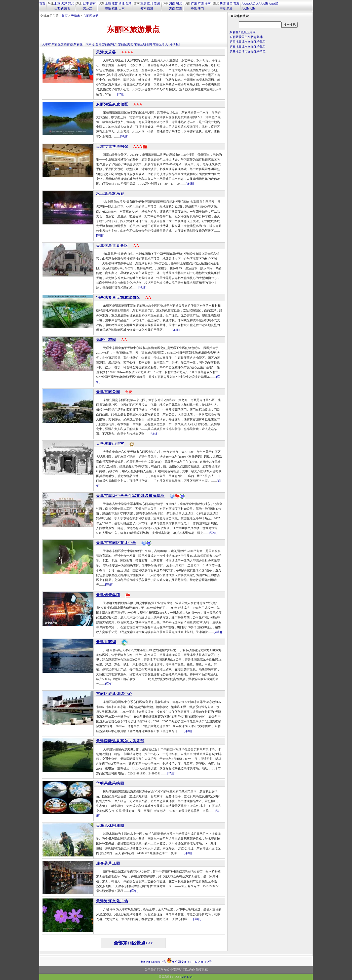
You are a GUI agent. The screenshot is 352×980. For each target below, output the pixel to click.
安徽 (108, 9)
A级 (252, 9)
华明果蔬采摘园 (110, 783)
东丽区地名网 (143, 44)
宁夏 (223, 9)
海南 (208, 4)
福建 (115, 9)
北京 (57, 4)
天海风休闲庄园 (110, 826)
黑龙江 (88, 9)
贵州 (157, 4)
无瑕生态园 (106, 340)
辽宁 (86, 4)
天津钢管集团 (108, 595)
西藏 (150, 9)
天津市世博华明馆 (112, 147)
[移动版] (174, 44)
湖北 (179, 4)
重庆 (143, 4)
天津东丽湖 (106, 642)
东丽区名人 (160, 44)
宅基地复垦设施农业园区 (118, 298)
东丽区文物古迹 (62, 44)
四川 (150, 4)
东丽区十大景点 (84, 44)
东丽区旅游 (91, 16)
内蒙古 (66, 9)
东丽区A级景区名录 (243, 32)
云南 (143, 9)
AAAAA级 (248, 4)
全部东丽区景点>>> (133, 943)
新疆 (229, 9)
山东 (122, 9)
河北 (71, 4)
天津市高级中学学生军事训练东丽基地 (130, 496)
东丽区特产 (110, 44)
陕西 (223, 4)
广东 (194, 4)
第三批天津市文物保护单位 (248, 52)
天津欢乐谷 (106, 52)
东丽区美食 (126, 44)
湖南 (172, 9)
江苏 (115, 4)
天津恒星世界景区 (112, 246)
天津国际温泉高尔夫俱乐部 (120, 741)
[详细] (121, 94)
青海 (236, 4)
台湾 (128, 4)
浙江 (122, 4)
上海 (108, 4)
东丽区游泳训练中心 (114, 694)
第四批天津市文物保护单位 (248, 42)
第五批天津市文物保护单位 (248, 47)
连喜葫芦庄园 (108, 863)
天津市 (75, 16)
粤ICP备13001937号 (153, 962)
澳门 (201, 9)
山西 (57, 9)
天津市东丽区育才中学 (116, 543)
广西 (201, 4)
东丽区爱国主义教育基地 (246, 37)
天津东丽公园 (108, 392)
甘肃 (229, 4)
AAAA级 (262, 4)
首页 (42, 4)
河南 (172, 4)
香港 (194, 9)
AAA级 (273, 4)
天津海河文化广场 (112, 901)
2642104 (187, 977)
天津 (64, 4)
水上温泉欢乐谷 (110, 194)
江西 (179, 9)
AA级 (245, 9)
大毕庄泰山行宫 (110, 444)
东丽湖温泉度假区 (112, 104)
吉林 (93, 4)
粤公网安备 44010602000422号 (189, 960)
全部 (98, 44)
